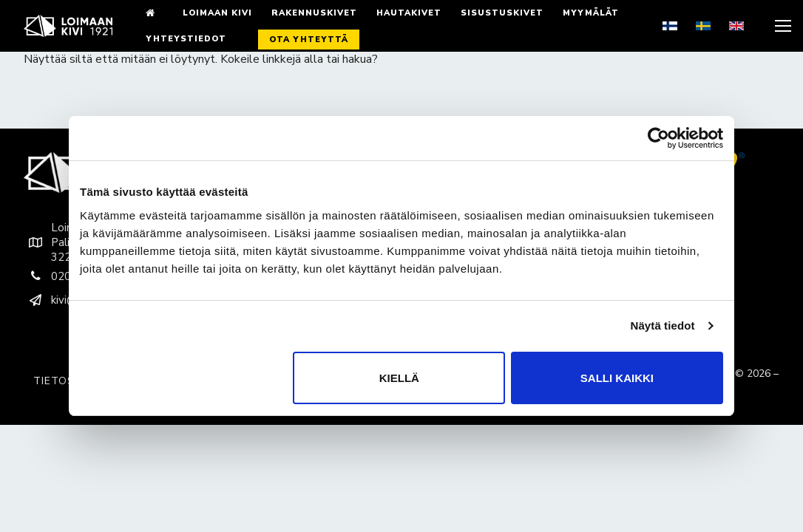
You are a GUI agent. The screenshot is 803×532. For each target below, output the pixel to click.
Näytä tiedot (663, 325)
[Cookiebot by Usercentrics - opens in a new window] (658, 138)
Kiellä (399, 378)
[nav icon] (782, 26)
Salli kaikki (617, 378)
